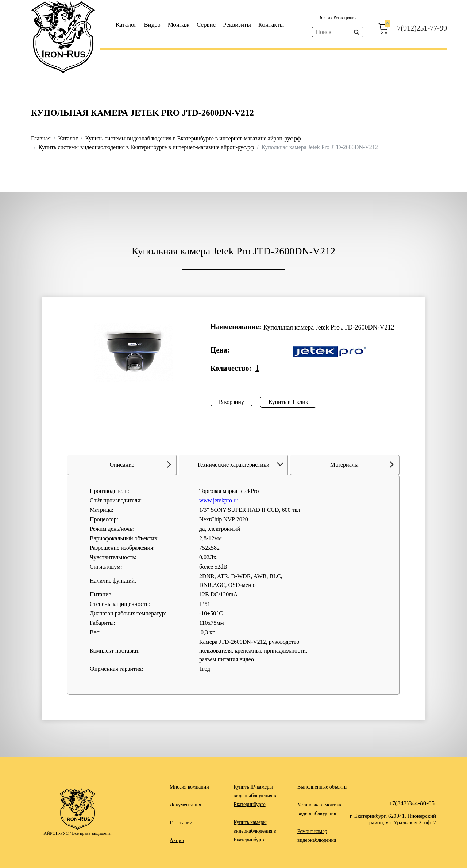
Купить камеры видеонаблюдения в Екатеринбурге (255, 831)
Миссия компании (189, 787)
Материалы (362, 464)
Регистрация (345, 17)
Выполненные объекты (322, 787)
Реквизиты (237, 25)
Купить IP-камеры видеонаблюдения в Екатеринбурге (255, 796)
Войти (325, 17)
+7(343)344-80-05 (412, 803)
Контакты (271, 25)
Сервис (206, 25)
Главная (41, 138)
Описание (140, 464)
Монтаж (179, 25)
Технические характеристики (242, 465)
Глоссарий (181, 823)
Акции (177, 840)
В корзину (231, 402)
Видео (152, 25)
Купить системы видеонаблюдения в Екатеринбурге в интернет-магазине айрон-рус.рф (193, 138)
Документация (185, 805)
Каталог (126, 25)
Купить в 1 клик (288, 402)
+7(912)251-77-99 (420, 28)
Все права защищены (92, 833)
